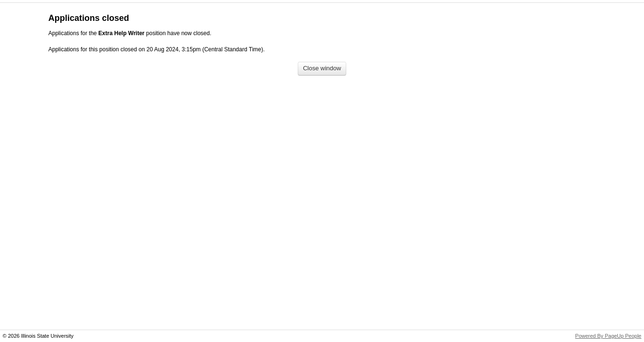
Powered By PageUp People (608, 336)
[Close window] (322, 69)
